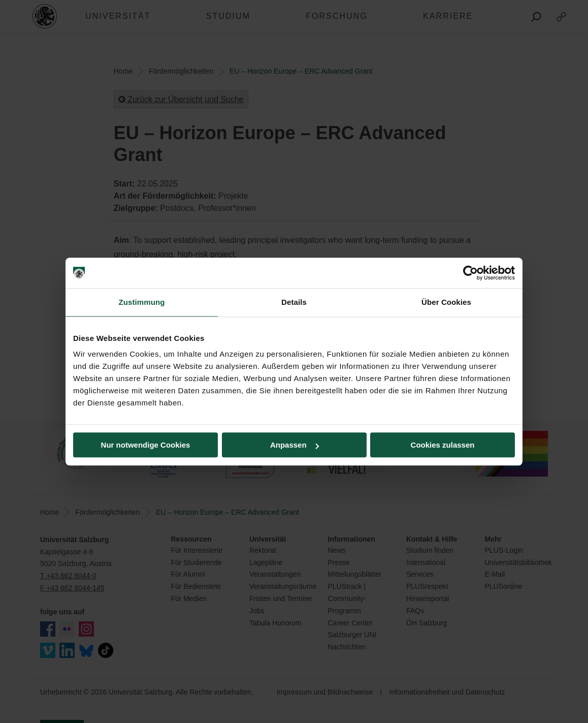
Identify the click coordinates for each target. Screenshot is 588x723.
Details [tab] (294, 302)
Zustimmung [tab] (142, 302)
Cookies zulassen (443, 445)
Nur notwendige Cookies (146, 445)
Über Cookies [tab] (446, 302)
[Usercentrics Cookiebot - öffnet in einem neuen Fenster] (470, 273)
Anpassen (295, 445)
